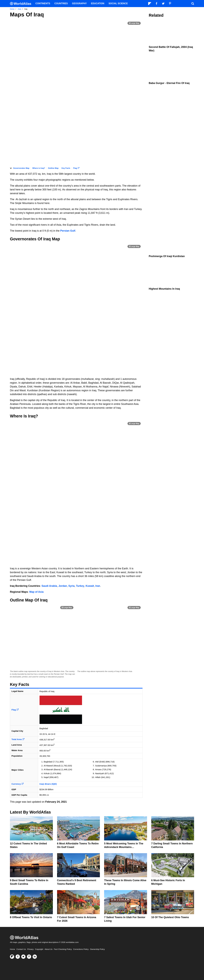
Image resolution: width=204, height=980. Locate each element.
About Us (49, 949)
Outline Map (53, 168)
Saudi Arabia (49, 586)
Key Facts (66, 168)
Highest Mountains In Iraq (164, 289)
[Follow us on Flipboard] (12, 957)
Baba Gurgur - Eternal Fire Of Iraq (169, 83)
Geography (79, 3)
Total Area (18, 739)
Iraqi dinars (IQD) (48, 784)
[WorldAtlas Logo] (22, 4)
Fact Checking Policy (63, 949)
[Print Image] (134, 23)
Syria (71, 586)
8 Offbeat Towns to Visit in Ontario (31, 917)
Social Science (118, 3)
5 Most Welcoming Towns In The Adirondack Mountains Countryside (124, 847)
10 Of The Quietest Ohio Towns (170, 917)
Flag (76, 168)
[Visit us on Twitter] (23, 957)
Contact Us (21, 949)
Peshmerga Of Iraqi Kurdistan (167, 256)
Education (98, 3)
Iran (98, 586)
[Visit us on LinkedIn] (35, 957)
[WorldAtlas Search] (193, 4)
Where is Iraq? (39, 168)
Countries (61, 3)
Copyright (39, 949)
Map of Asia (36, 592)
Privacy (30, 949)
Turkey (80, 586)
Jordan (63, 586)
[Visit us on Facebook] (18, 957)
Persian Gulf (68, 231)
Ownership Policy (97, 949)
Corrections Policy (81, 949)
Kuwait (90, 586)
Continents (43, 3)
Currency (17, 784)
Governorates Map (21, 168)
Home (12, 949)
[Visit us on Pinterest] (29, 957)
